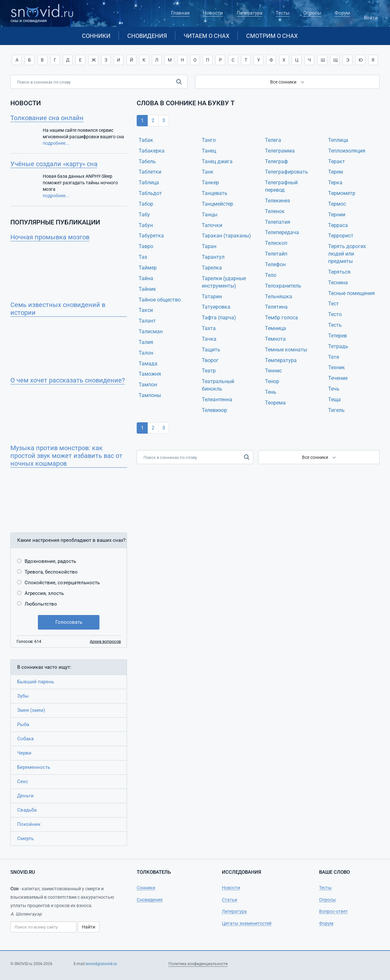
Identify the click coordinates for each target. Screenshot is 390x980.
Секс (23, 781)
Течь (334, 389)
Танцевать (215, 193)
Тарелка (212, 268)
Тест (333, 304)
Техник (337, 367)
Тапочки (212, 225)
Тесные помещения (351, 293)
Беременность (34, 767)
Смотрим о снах (272, 36)
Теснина (338, 283)
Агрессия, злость (44, 593)
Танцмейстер (218, 204)
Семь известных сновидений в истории (58, 309)
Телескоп (276, 243)
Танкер (210, 182)
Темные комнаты (286, 350)
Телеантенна (217, 399)
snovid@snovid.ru (101, 964)
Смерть (25, 838)
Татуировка (216, 307)
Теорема (275, 403)
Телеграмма (280, 151)
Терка (335, 182)
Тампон (148, 385)
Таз (143, 257)
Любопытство (41, 604)
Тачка (209, 339)
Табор (146, 204)
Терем (336, 172)
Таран (209, 246)
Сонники (96, 36)
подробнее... (56, 143)
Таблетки (150, 172)
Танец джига (217, 161)
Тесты (283, 13)
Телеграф (276, 161)
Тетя (334, 357)
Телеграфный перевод (281, 186)
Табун (146, 225)
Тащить (211, 350)
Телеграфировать (287, 172)
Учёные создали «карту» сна (54, 164)
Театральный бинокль (218, 385)
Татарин (212, 296)
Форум (342, 13)
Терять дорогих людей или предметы (347, 254)
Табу (144, 215)
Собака (25, 739)
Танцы (210, 215)
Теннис (273, 371)
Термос (337, 204)
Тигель (336, 410)
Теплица (338, 140)
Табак (146, 140)
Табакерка (152, 151)
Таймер (148, 268)
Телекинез (277, 201)
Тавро (146, 246)
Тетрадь (338, 346)
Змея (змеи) (31, 710)
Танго (209, 140)
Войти (371, 15)
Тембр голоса (281, 318)
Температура (281, 360)
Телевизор (214, 410)
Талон (146, 353)
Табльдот (150, 193)
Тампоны (150, 395)
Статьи (229, 900)
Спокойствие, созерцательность (62, 583)
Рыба (23, 724)
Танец (209, 151)
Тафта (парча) (219, 318)
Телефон (275, 264)
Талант (147, 321)
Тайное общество (160, 300)
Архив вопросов (105, 641)
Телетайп (276, 254)
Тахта (209, 328)
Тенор (272, 381)
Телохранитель (283, 286)
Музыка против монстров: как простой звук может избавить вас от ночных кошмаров (66, 456)
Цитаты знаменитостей (247, 923)
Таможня (150, 374)
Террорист (341, 236)
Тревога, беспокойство (51, 572)
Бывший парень (36, 682)
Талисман (151, 331)
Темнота (275, 339)
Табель (147, 161)
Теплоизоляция (347, 151)
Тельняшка (279, 296)
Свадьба (27, 810)
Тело (271, 275)
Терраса (338, 225)
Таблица (149, 182)
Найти (89, 927)
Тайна (146, 278)
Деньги (25, 796)
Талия (146, 342)
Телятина (276, 307)
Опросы (312, 13)
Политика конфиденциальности (198, 964)
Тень (271, 392)
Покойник (29, 824)
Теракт (337, 161)
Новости (213, 13)
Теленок (275, 211)
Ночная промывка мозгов (50, 237)
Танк (208, 172)
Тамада (148, 364)
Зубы (23, 696)
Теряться (339, 272)
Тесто (335, 314)
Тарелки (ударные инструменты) (224, 282)
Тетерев (338, 336)
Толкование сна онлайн (47, 118)
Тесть (335, 325)
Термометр (342, 193)
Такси (146, 310)
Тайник (147, 289)
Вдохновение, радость (50, 561)
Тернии (337, 215)
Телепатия (278, 222)
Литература (249, 13)
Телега (273, 140)
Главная (180, 13)
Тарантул (213, 257)
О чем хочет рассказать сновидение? (68, 380)
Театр (209, 371)
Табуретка (151, 236)
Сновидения (147, 36)
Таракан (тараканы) (226, 236)
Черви (24, 753)
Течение (338, 378)
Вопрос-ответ (333, 911)
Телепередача (282, 232)
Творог (210, 360)
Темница (275, 328)
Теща (334, 399)
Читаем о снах (206, 36)
